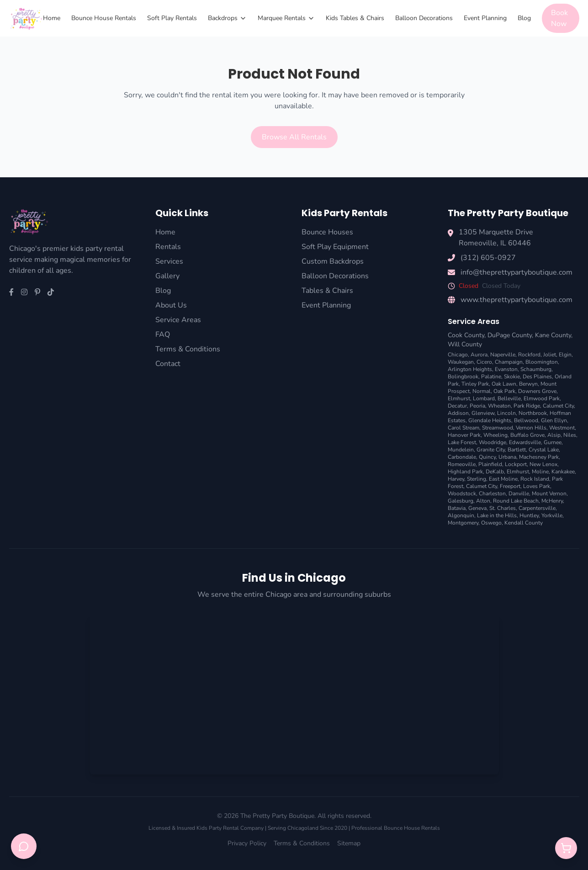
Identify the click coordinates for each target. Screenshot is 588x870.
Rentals (168, 247)
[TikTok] (51, 292)
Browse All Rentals (294, 137)
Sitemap (349, 843)
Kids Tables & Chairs (355, 18)
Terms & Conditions (188, 349)
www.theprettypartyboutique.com (516, 300)
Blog (524, 18)
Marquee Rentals (286, 18)
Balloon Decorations (424, 18)
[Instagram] (24, 292)
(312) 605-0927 (488, 258)
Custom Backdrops (333, 261)
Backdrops (227, 18)
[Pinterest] (37, 292)
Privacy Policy (247, 843)
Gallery (167, 276)
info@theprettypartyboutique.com (516, 272)
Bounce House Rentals (104, 18)
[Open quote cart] (566, 848)
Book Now (559, 18)
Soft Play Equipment (335, 247)
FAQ (163, 334)
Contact (168, 364)
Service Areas (178, 320)
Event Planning (485, 18)
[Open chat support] (24, 846)
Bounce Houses (327, 232)
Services (169, 261)
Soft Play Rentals (172, 18)
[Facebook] (11, 292)
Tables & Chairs (327, 291)
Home (52, 18)
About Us (171, 305)
